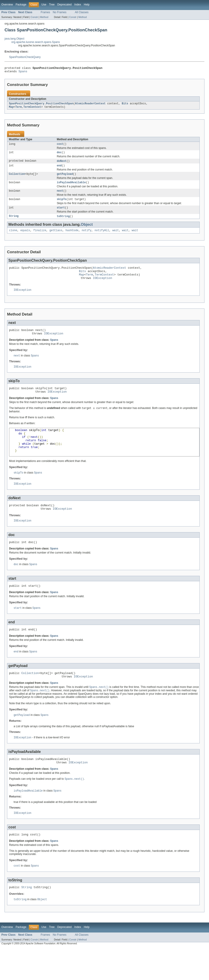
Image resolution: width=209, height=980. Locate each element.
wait (116, 237)
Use (44, 5)
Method (44, 17)
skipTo (62, 205)
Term (18, 109)
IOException (102, 287)
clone (13, 237)
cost (60, 146)
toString (63, 222)
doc (59, 155)
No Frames (60, 12)
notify (87, 237)
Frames (45, 12)
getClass (56, 237)
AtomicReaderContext (90, 105)
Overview (7, 5)
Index (78, 5)
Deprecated (65, 5)
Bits (125, 105)
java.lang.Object (14, 39)
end (59, 169)
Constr (34, 17)
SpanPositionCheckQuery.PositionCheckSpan (41, 105)
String (14, 222)
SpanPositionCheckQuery (25, 57)
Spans (23, 73)
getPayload (65, 178)
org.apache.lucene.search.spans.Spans (36, 42)
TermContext (32, 109)
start (61, 213)
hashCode (72, 237)
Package (21, 5)
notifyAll (102, 237)
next (60, 196)
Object (87, 231)
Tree (52, 5)
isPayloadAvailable (71, 187)
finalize (40, 237)
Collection (17, 178)
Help (87, 5)
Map (11, 109)
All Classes (82, 12)
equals (25, 237)
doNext (62, 164)
